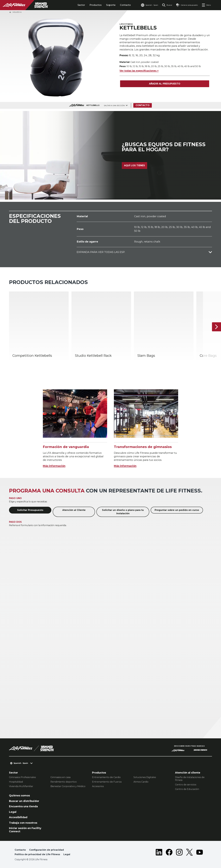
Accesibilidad (18, 817)
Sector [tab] (81, 5)
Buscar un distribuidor (24, 801)
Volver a (15, 12)
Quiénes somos (19, 796)
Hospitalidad (16, 782)
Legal (13, 812)
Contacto (125, 5)
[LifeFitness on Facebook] (169, 853)
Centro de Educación (187, 789)
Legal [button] (67, 854)
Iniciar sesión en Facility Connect (25, 830)
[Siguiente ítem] (216, 327)
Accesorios (98, 786)
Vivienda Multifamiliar (21, 786)
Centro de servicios (186, 785)
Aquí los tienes (134, 165)
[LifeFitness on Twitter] (189, 853)
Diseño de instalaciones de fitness (190, 779)
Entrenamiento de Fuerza (107, 782)
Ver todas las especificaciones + (139, 71)
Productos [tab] (96, 5)
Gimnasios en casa (60, 777)
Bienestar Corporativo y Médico (68, 786)
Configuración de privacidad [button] (47, 850)
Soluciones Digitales (145, 777)
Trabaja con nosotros (23, 823)
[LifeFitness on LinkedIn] (159, 853)
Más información (54, 466)
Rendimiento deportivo (64, 782)
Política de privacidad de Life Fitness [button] (37, 854)
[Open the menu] (206, 5)
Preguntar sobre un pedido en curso (177, 510)
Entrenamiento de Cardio (106, 777)
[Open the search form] (167, 5)
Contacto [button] (20, 850)
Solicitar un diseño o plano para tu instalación (123, 512)
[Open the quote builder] (187, 5)
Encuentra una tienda (23, 806)
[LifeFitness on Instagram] (179, 853)
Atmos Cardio (141, 782)
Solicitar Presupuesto (30, 510)
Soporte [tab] (111, 5)
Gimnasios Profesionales (22, 777)
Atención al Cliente (74, 510)
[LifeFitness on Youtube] (200, 853)
